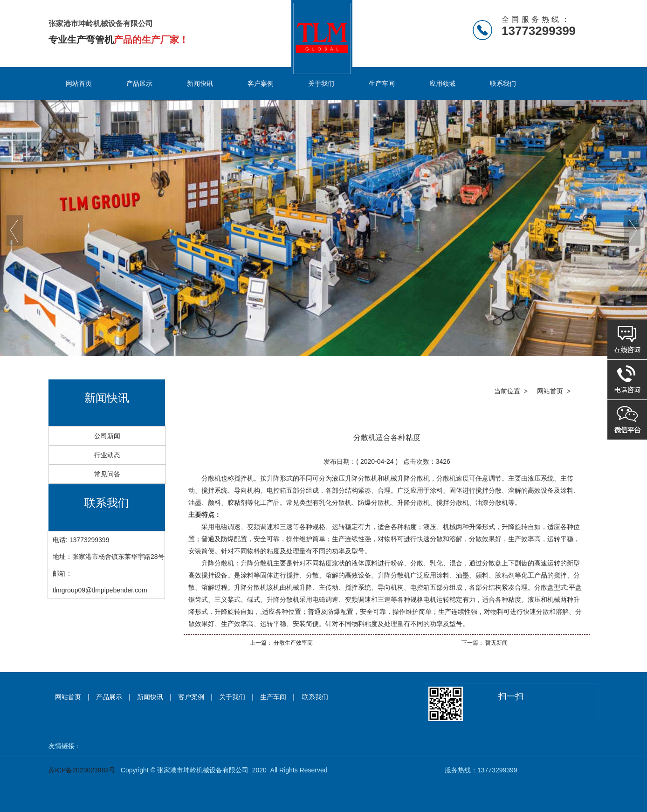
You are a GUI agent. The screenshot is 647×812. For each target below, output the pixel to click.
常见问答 (107, 474)
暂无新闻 (496, 643)
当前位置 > (511, 391)
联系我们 (503, 83)
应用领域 (442, 83)
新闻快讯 (200, 83)
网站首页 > (554, 391)
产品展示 (139, 83)
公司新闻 (107, 436)
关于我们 (321, 83)
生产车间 (382, 83)
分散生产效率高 (293, 643)
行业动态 (107, 455)
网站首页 (79, 83)
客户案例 (261, 83)
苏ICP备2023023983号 (82, 770)
